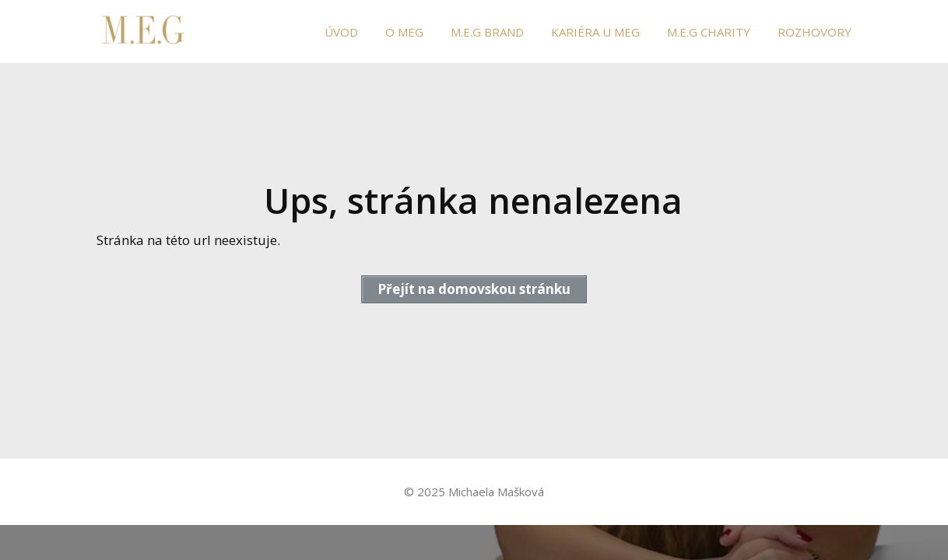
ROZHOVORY (815, 32)
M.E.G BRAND (487, 32)
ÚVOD (341, 32)
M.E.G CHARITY (709, 32)
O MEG (404, 32)
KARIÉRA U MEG (595, 32)
